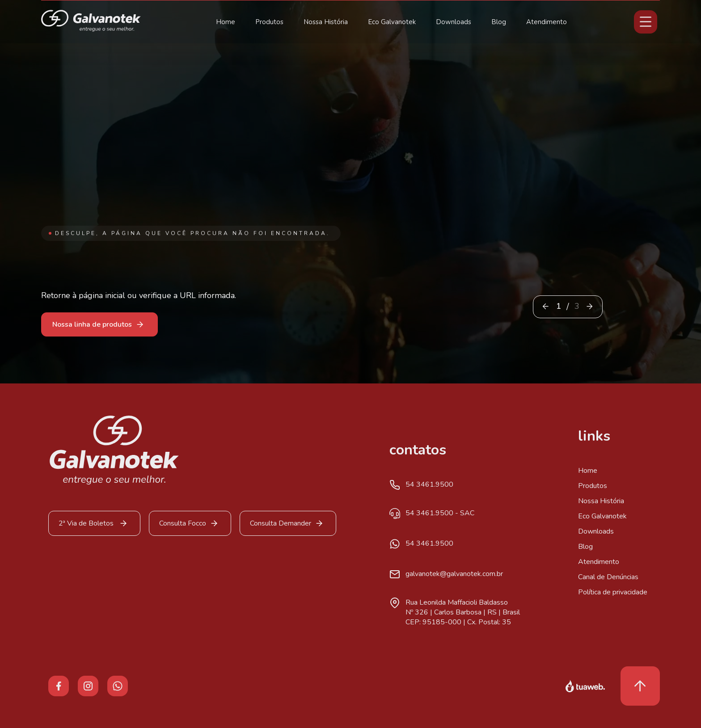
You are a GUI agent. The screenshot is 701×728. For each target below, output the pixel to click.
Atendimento (547, 22)
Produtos (269, 22)
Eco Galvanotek (392, 22)
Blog (499, 22)
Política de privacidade (613, 592)
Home (226, 22)
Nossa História (326, 22)
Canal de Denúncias (608, 577)
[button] (589, 306)
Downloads (454, 22)
